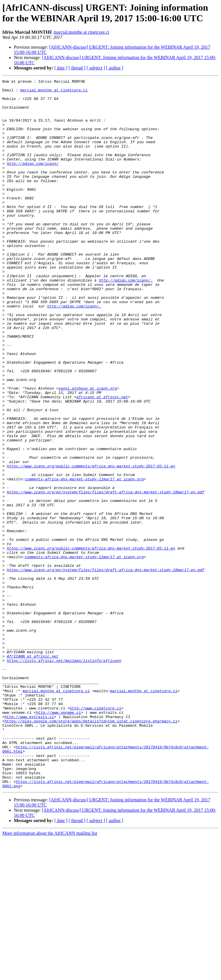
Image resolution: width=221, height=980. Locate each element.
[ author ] (115, 68)
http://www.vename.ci (58, 839)
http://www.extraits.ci (29, 845)
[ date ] (61, 68)
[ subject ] (96, 68)
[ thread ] (77, 68)
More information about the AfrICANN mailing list (50, 975)
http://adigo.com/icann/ (33, 181)
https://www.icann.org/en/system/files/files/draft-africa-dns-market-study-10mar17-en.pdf (106, 575)
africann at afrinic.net (102, 461)
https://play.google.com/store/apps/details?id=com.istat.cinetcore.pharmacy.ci (91, 850)
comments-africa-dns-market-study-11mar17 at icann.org (84, 559)
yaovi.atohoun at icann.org (88, 450)
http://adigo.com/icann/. (126, 321)
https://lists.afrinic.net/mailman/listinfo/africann (64, 777)
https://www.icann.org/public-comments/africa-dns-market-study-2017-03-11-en (91, 544)
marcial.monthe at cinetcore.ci (81, 32)
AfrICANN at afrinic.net (33, 772)
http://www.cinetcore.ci (95, 834)
